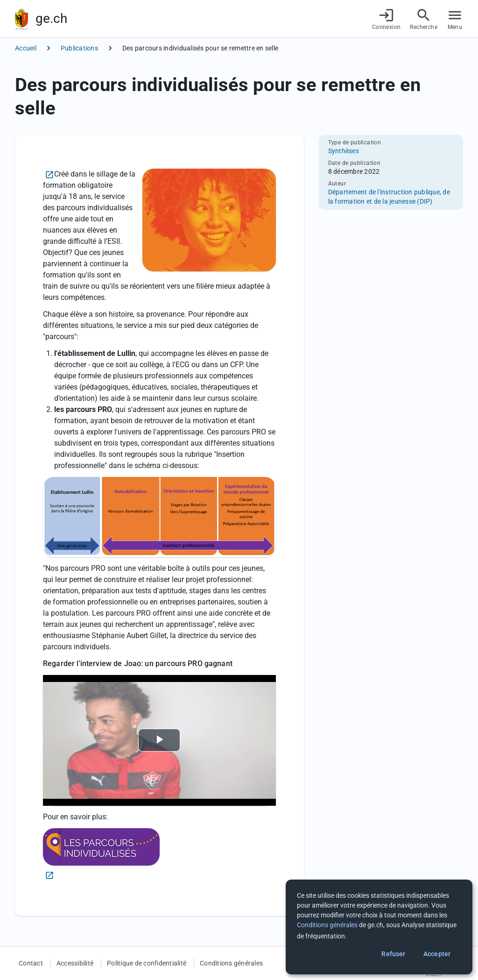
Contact (31, 963)
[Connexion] (387, 19)
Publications (79, 48)
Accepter (437, 954)
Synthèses (344, 151)
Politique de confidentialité (147, 963)
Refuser (393, 954)
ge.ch (51, 18)
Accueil (26, 48)
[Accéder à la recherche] (424, 19)
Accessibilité (75, 963)
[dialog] (379, 927)
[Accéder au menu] (455, 19)
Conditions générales (231, 963)
